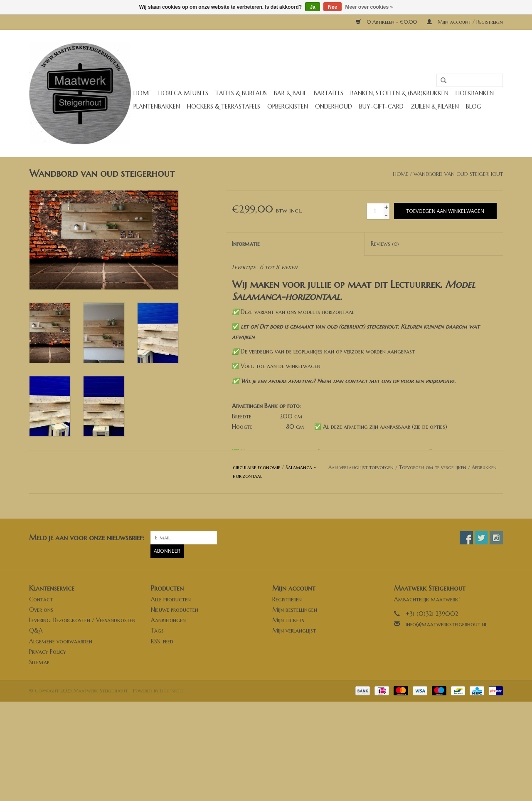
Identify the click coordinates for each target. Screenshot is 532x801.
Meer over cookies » (369, 7)
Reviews (385, 244)
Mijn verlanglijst (294, 630)
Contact (41, 599)
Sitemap (39, 662)
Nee (332, 7)
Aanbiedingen (168, 620)
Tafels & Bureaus (241, 93)
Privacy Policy (48, 652)
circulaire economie (256, 467)
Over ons (41, 610)
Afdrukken (484, 467)
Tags (157, 630)
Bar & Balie (290, 93)
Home (142, 93)
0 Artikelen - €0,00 (387, 22)
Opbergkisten (288, 106)
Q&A (36, 630)
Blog (474, 106)
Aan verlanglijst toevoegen (361, 467)
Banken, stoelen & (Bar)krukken (399, 93)
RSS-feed (162, 641)
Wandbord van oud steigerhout (458, 174)
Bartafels (329, 93)
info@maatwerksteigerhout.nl (446, 624)
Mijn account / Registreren (465, 22)
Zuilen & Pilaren (435, 106)
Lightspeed (172, 691)
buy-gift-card (381, 106)
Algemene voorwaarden (61, 641)
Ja (312, 7)
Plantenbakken (157, 106)
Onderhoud (334, 106)
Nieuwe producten (175, 610)
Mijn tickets (288, 620)
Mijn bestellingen (295, 610)
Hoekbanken (475, 93)
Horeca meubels (183, 93)
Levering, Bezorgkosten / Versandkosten (82, 620)
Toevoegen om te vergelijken (433, 467)
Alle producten (171, 599)
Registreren (287, 599)
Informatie (246, 244)
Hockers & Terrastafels (224, 106)
